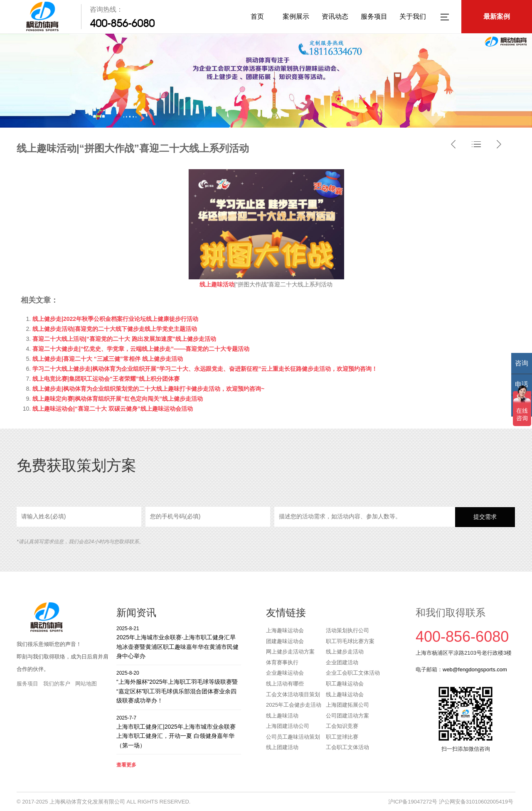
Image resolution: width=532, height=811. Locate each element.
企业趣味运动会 (285, 673)
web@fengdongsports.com (475, 669)
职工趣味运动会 (345, 684)
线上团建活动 (282, 747)
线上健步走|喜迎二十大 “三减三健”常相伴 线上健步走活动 (108, 359)
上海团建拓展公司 (347, 705)
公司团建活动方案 (347, 716)
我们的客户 (57, 684)
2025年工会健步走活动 (294, 705)
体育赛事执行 (282, 662)
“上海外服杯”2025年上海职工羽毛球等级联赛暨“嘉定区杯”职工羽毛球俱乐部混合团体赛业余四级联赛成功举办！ (179, 687)
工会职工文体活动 (347, 747)
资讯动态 (335, 16)
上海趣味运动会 (285, 630)
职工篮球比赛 (342, 737)
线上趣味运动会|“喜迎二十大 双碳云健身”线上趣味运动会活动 (113, 409)
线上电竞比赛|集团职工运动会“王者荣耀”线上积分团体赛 (106, 379)
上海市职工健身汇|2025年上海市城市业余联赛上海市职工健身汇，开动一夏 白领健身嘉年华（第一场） (179, 731)
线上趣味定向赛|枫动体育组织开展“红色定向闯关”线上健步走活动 (118, 399)
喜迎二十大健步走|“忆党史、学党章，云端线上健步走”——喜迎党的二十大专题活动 (141, 349)
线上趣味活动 (282, 716)
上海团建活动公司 (288, 726)
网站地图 (86, 684)
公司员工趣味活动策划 (293, 737)
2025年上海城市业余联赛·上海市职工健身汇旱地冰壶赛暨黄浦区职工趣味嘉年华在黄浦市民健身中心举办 (179, 642)
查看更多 (126, 765)
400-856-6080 (122, 23)
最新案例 (497, 16)
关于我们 (413, 16)
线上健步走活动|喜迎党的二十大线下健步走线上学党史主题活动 (115, 329)
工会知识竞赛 (342, 726)
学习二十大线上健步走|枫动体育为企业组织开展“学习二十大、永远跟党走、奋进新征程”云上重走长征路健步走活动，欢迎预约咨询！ (205, 369)
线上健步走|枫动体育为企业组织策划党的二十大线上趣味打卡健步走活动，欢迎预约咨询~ (148, 389)
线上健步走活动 (345, 652)
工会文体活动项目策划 (293, 694)
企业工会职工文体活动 (353, 673)
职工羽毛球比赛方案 (350, 641)
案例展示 (296, 16)
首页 (257, 16)
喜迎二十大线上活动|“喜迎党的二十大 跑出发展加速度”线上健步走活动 (124, 339)
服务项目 (374, 16)
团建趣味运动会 (285, 641)
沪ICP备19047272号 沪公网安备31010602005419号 (451, 802)
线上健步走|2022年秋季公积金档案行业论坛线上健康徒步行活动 (115, 319)
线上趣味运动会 (345, 694)
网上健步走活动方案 (290, 652)
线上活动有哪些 (285, 684)
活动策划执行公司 (347, 630)
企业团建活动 (342, 662)
